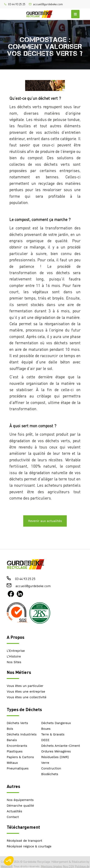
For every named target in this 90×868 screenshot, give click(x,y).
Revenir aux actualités (45, 521)
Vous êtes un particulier (25, 686)
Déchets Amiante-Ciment (61, 746)
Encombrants (17, 746)
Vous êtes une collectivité (27, 697)
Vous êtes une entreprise (26, 692)
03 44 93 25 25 (17, 4)
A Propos (15, 637)
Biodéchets (50, 774)
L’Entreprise (16, 651)
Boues (46, 729)
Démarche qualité (20, 806)
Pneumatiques (18, 768)
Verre (45, 763)
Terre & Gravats (53, 734)
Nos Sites (14, 662)
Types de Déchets (24, 709)
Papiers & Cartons (20, 757)
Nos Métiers (19, 672)
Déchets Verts (17, 723)
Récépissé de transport (24, 841)
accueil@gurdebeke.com (48, 4)
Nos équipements (20, 800)
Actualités (14, 811)
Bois (10, 729)
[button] (9, 861)
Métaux (12, 763)
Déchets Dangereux (56, 723)
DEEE (45, 740)
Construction (51, 768)
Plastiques (15, 751)
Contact (13, 817)
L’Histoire (14, 656)
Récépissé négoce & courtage (29, 846)
